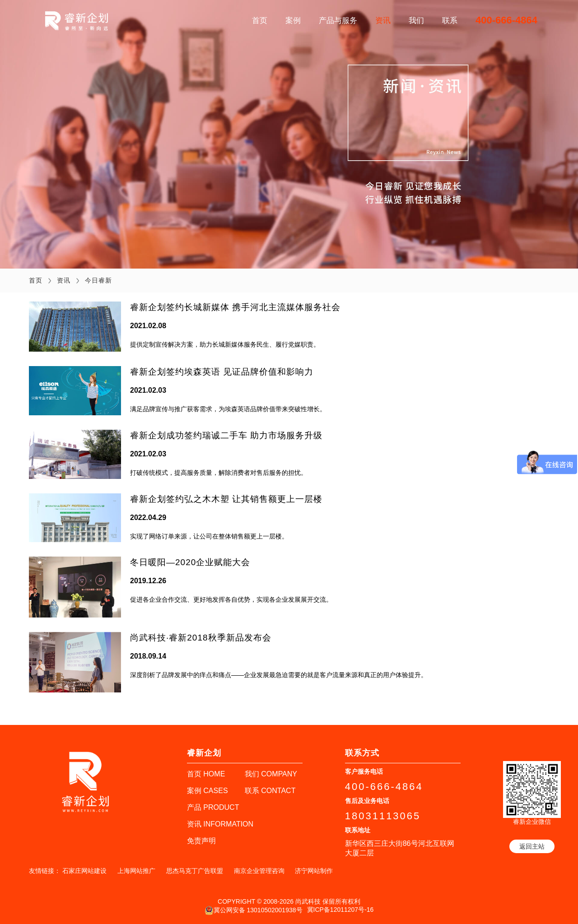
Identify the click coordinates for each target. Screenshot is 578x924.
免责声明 (201, 841)
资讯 (383, 21)
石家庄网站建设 (84, 871)
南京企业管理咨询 (259, 871)
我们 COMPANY (271, 774)
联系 (450, 21)
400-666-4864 (506, 20)
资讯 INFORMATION (220, 824)
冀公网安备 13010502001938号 (254, 910)
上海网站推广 (136, 871)
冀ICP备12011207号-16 (340, 910)
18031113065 (383, 816)
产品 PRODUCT (213, 807)
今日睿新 (98, 280)
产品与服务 (338, 21)
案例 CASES (207, 791)
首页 (260, 21)
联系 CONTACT (270, 791)
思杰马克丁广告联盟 (195, 871)
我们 (416, 21)
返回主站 (532, 846)
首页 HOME (206, 774)
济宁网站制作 (314, 871)
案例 (293, 21)
